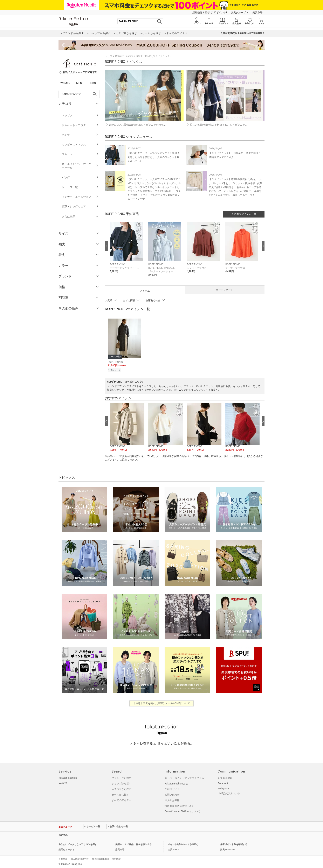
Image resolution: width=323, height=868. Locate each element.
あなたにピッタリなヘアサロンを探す (78, 844)
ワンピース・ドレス (80, 145)
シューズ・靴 (80, 187)
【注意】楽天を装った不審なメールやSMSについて (162, 703)
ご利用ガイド (172, 789)
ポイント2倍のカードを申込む (183, 844)
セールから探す (120, 794)
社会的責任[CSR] (100, 858)
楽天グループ (238, 13)
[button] (127, 250)
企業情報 (63, 858)
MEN (79, 83)
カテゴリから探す (122, 789)
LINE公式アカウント (229, 793)
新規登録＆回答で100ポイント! (210, 13)
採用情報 (116, 858)
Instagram (223, 788)
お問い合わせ (172, 794)
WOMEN (65, 83)
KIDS (93, 83)
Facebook (223, 783)
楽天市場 (257, 13)
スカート (80, 154)
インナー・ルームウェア (80, 197)
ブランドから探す (122, 777)
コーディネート (225, 290)
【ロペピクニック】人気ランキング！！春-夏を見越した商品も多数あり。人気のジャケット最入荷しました (154, 157)
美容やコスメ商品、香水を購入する (133, 844)
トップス (80, 116)
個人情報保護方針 (80, 858)
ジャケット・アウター (80, 125)
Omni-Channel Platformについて (182, 811)
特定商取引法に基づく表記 (179, 805)
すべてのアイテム (122, 800)
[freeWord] (79, 94)
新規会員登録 (225, 777)
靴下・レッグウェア (80, 207)
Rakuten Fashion (124, 56)
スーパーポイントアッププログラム (184, 777)
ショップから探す (122, 783)
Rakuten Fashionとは (176, 783)
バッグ (80, 177)
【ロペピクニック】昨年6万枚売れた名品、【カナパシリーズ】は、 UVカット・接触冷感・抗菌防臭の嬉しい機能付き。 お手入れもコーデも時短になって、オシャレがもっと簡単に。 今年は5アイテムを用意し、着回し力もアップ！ (236, 187)
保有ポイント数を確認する (234, 844)
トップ (109, 56)
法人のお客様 (172, 800)
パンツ (80, 135)
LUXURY (63, 782)
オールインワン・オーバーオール (80, 166)
